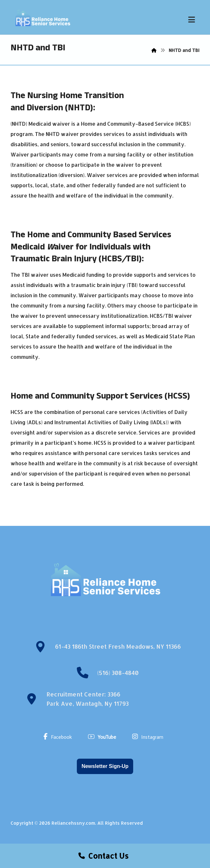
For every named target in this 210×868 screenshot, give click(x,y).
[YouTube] (104, 736)
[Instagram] (149, 736)
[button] (191, 20)
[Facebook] (59, 736)
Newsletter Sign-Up (105, 766)
